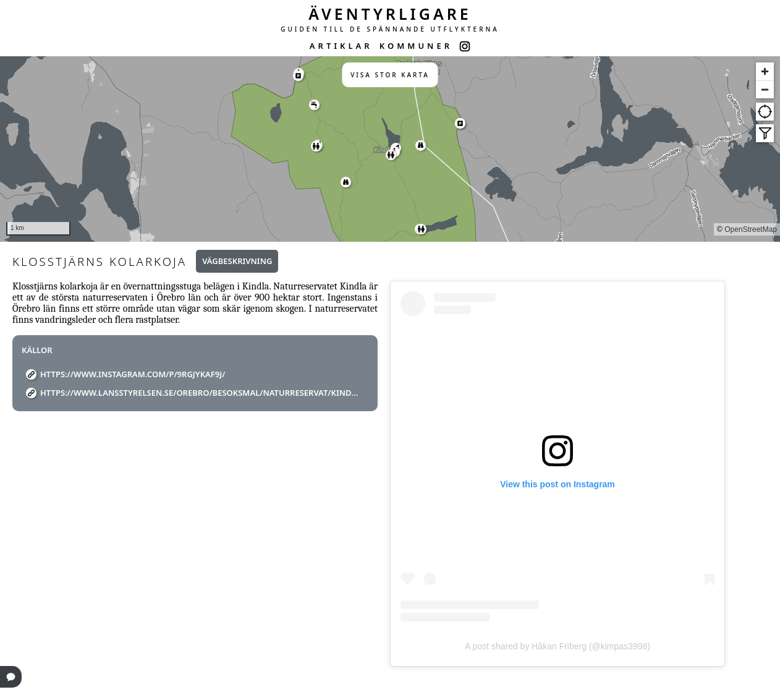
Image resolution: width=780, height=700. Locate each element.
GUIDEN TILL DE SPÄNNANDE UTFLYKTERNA (390, 29)
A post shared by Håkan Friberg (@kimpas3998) (557, 646)
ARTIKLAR (341, 46)
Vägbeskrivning (237, 261)
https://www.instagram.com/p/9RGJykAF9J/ (133, 374)
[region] (390, 149)
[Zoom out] (765, 89)
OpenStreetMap (751, 229)
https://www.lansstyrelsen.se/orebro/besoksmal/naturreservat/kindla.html (200, 393)
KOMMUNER (416, 46)
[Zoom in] (765, 71)
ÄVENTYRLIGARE (390, 14)
